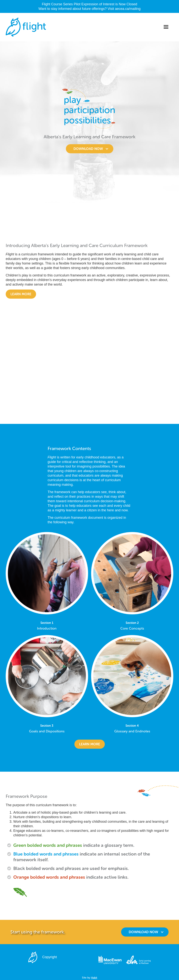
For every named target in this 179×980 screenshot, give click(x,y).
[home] (26, 27)
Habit (94, 978)
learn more (90, 744)
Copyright (49, 957)
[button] (166, 27)
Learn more (21, 294)
